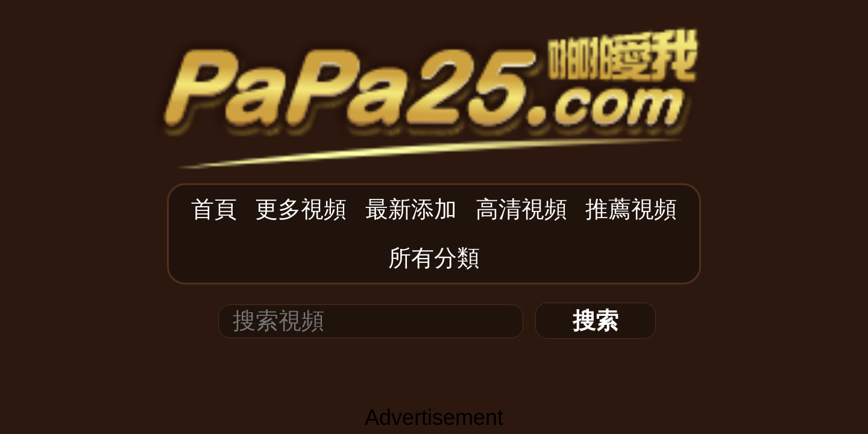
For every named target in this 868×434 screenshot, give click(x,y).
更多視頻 (348, 67)
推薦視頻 (501, 67)
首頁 (307, 67)
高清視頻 (450, 67)
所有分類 (552, 67)
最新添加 (399, 67)
